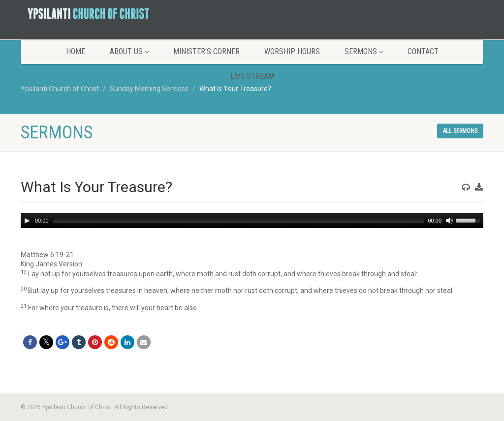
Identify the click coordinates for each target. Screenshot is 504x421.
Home (76, 51)
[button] (252, 255)
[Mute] (449, 221)
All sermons (460, 131)
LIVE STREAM (252, 76)
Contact (423, 51)
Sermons (364, 51)
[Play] (27, 221)
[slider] (238, 221)
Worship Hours (292, 51)
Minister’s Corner (206, 51)
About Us (129, 51)
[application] (252, 221)
